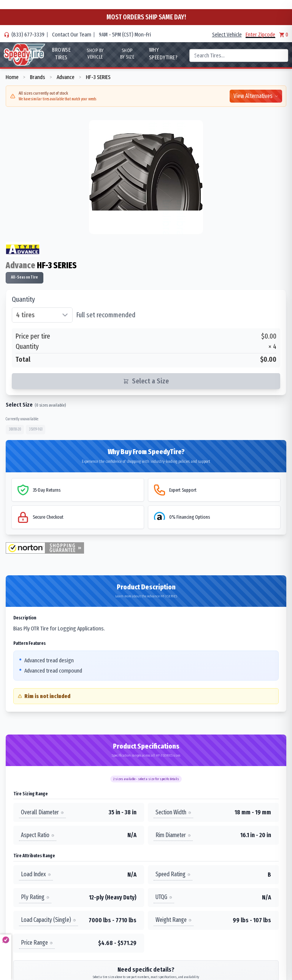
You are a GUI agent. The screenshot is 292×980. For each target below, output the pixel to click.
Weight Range (174, 920)
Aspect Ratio (38, 835)
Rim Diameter (173, 835)
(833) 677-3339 (28, 35)
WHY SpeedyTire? (163, 54)
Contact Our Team (72, 35)
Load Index (36, 875)
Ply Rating (35, 897)
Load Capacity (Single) (48, 920)
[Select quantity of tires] (42, 315)
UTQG (164, 897)
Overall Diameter (42, 812)
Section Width (173, 812)
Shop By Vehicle (95, 54)
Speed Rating (173, 875)
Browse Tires (61, 54)
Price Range (37, 943)
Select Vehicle (227, 35)
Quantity (23, 299)
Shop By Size (127, 54)
